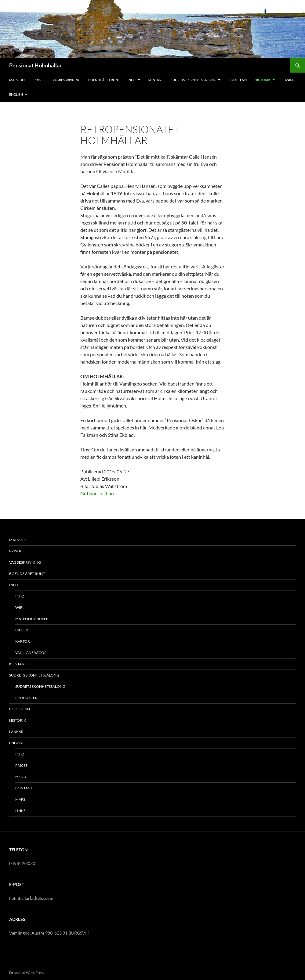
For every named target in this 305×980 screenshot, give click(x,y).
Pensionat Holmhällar (35, 65)
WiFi (19, 607)
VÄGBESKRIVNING (66, 80)
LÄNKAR (289, 80)
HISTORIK (263, 80)
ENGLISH (16, 94)
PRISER (39, 80)
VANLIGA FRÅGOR (31, 653)
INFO (132, 80)
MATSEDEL (17, 80)
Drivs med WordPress (27, 973)
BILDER (22, 630)
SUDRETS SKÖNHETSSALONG (193, 80)
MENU (21, 777)
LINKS (20, 811)
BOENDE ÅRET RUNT (104, 80)
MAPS (20, 799)
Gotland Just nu (97, 493)
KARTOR (23, 641)
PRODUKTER (26, 698)
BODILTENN (238, 80)
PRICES (21, 765)
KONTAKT (155, 80)
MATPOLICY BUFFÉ (32, 619)
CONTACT (24, 788)
